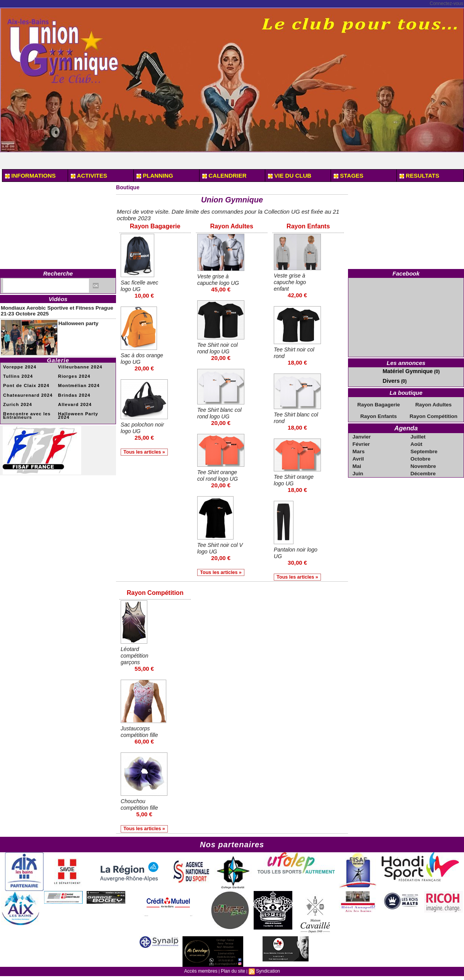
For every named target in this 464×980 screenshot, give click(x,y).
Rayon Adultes (232, 226)
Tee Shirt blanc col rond (293, 417)
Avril (359, 454)
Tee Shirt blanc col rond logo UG (219, 413)
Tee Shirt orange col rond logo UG (219, 475)
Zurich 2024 (16, 399)
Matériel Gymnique (403, 371)
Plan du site (233, 973)
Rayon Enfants (308, 226)
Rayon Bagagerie (155, 226)
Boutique (129, 187)
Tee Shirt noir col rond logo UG (219, 348)
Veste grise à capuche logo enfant (291, 282)
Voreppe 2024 (18, 364)
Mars (359, 447)
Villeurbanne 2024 (78, 364)
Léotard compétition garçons (136, 656)
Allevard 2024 (73, 399)
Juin (359, 468)
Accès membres (203, 973)
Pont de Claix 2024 (24, 381)
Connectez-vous (446, 3)
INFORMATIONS (30, 176)
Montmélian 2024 (77, 381)
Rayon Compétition (155, 594)
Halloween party (73, 320)
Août (417, 440)
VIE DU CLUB (290, 176)
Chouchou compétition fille (141, 805)
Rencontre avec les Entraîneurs (24, 410)
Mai (358, 461)
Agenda (406, 426)
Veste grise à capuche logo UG (220, 279)
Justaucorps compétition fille (141, 732)
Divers (390, 380)
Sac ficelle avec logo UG (141, 285)
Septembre (424, 447)
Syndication (265, 973)
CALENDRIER (224, 176)
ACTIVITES (89, 176)
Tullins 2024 (16, 373)
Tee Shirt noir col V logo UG (219, 548)
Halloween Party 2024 (82, 408)
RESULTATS (419, 176)
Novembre (423, 461)
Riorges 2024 (72, 373)
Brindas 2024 (72, 390)
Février (362, 440)
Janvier (362, 433)
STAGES (349, 176)
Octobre (421, 454)
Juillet (419, 433)
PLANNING (155, 176)
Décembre (423, 468)
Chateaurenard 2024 (25, 390)
